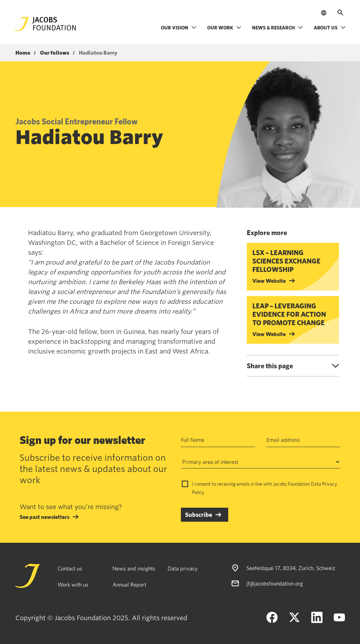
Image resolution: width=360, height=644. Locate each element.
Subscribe (199, 515)
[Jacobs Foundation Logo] (45, 24)
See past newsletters (45, 517)
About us (330, 28)
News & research (278, 28)
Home (23, 53)
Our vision (179, 28)
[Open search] (340, 13)
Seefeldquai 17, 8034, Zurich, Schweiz (291, 568)
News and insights (134, 568)
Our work (224, 28)
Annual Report (129, 584)
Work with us (73, 584)
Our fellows (55, 53)
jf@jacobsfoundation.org (275, 583)
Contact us (70, 568)
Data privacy (183, 568)
